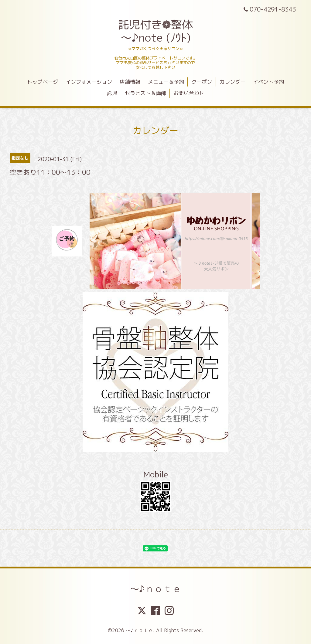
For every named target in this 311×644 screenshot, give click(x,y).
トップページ (43, 82)
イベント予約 (268, 82)
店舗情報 (130, 82)
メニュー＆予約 (166, 82)
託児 (112, 93)
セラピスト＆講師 (145, 93)
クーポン (202, 82)
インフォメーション (89, 82)
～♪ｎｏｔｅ (156, 589)
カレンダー (232, 82)
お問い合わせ (189, 93)
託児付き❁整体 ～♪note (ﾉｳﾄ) (155, 31)
